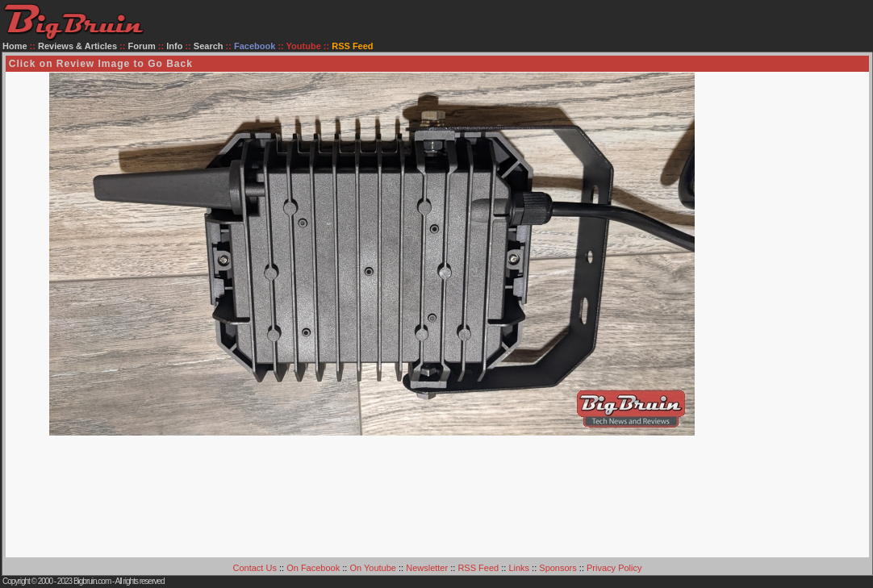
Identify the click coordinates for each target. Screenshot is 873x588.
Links (519, 568)
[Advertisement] (804, 315)
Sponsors (558, 568)
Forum (142, 46)
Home (15, 46)
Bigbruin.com (92, 581)
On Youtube (373, 568)
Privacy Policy (614, 568)
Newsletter (427, 568)
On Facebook (313, 568)
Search (209, 46)
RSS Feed (478, 568)
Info (174, 46)
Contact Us (255, 568)
